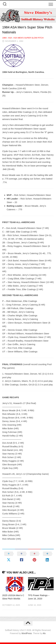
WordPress (27, 633)
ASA (10, 38)
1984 (4, 38)
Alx (44, 633)
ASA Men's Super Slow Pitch (28, 38)
